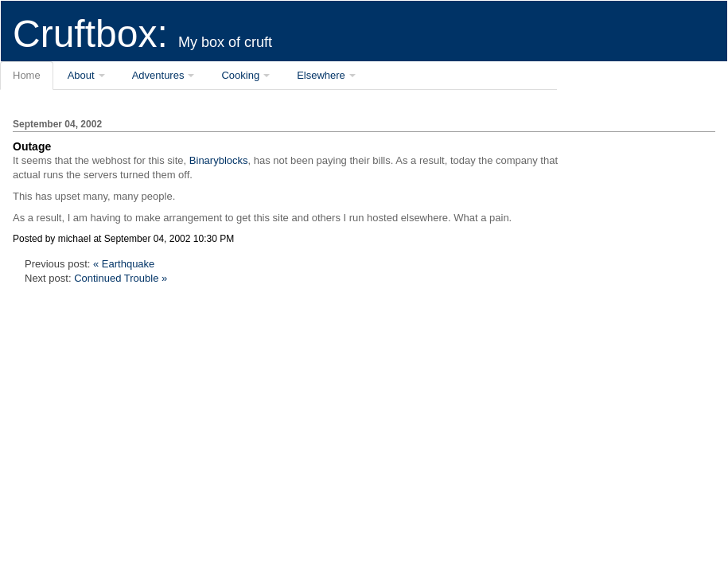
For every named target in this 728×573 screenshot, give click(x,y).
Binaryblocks (219, 160)
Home (27, 75)
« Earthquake (124, 264)
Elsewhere (321, 75)
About (81, 75)
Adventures (158, 75)
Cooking (240, 75)
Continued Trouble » (121, 278)
